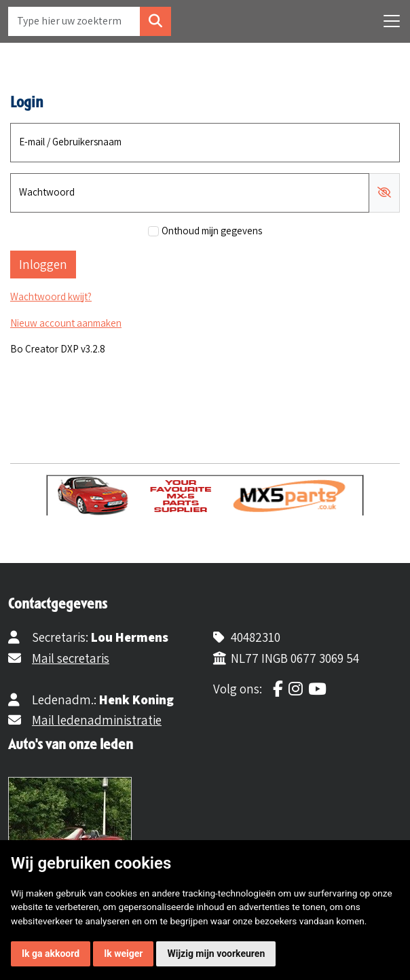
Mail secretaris (71, 658)
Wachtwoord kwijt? (51, 296)
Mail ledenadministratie (97, 720)
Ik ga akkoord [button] (51, 954)
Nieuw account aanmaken (66, 323)
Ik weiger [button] (123, 954)
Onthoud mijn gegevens (212, 231)
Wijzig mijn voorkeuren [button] (216, 954)
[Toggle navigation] (392, 21)
